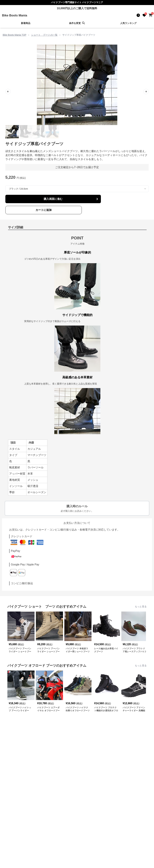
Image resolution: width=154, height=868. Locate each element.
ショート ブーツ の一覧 (44, 35)
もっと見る (141, 606)
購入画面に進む (71, 199)
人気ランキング (128, 23)
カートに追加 (44, 210)
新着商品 (26, 23)
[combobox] (77, 189)
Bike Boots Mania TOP (14, 35)
